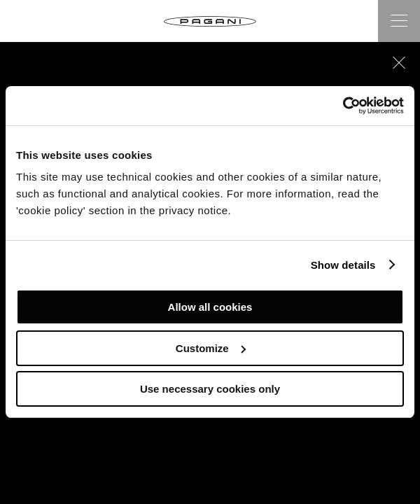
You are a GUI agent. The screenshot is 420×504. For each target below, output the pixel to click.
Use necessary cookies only (210, 389)
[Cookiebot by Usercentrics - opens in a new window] (343, 106)
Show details (343, 265)
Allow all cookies (210, 307)
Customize (211, 348)
